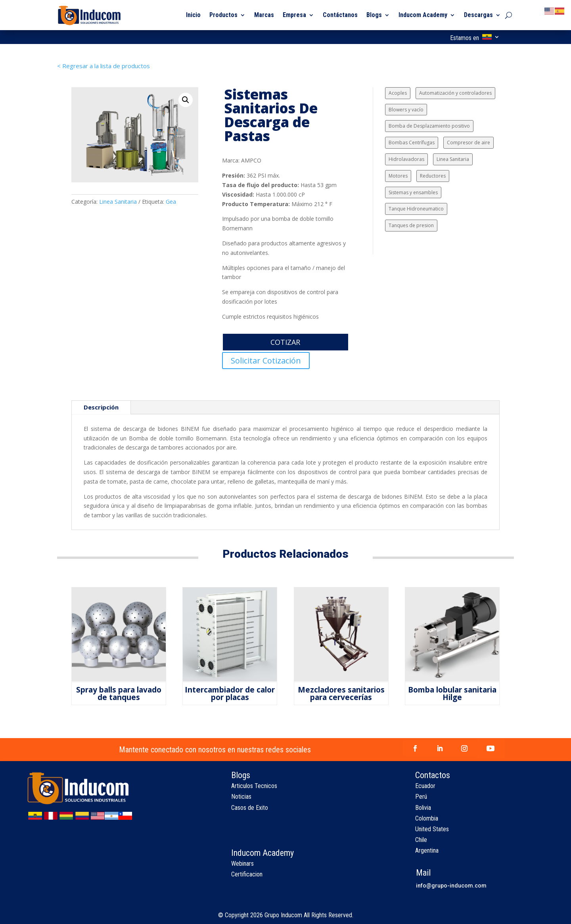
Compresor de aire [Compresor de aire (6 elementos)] (468, 143)
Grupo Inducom (283, 915)
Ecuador (425, 786)
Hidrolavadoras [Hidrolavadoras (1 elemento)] (406, 159)
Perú (421, 797)
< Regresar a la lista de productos (103, 66)
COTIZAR (285, 342)
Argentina (427, 850)
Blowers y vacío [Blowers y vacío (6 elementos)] (406, 110)
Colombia (427, 818)
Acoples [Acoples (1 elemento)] (398, 93)
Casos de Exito (250, 808)
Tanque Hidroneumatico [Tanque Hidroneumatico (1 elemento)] (416, 209)
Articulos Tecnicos (254, 786)
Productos (223, 15)
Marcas (264, 15)
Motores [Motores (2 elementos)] (398, 176)
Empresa (294, 15)
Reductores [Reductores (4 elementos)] (433, 176)
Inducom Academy (423, 15)
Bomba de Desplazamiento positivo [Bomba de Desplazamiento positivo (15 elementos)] (429, 126)
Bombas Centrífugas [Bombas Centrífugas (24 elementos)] (412, 143)
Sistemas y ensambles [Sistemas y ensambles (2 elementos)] (413, 192)
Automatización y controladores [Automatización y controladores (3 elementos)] (455, 93)
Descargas (478, 15)
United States (432, 829)
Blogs (374, 15)
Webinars (242, 864)
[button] (186, 100)
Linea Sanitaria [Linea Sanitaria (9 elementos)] (453, 159)
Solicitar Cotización (266, 361)
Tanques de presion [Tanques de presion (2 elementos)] (411, 225)
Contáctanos (340, 15)
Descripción (101, 407)
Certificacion (247, 874)
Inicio (193, 15)
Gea (171, 202)
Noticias (241, 797)
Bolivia (423, 808)
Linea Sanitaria (118, 202)
